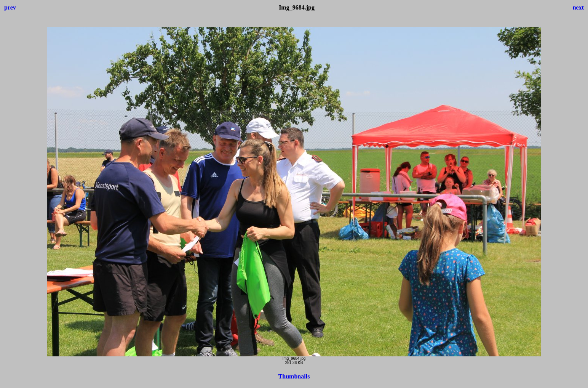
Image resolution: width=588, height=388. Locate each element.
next (578, 7)
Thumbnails (294, 376)
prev (10, 7)
